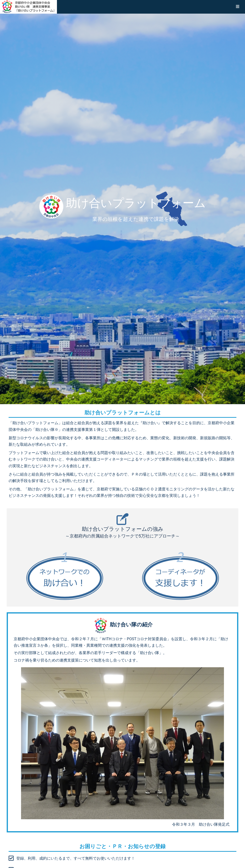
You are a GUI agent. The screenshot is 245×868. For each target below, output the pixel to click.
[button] (238, 7)
